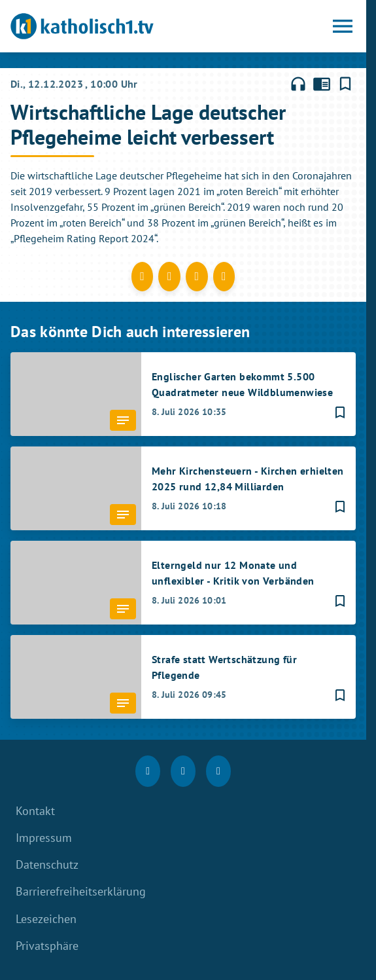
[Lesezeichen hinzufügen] (345, 84)
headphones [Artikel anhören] (298, 84)
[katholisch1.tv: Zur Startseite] (97, 26)
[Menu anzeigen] (343, 26)
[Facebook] (148, 771)
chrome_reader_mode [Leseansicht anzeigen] (322, 84)
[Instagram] (183, 771)
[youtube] (218, 771)
